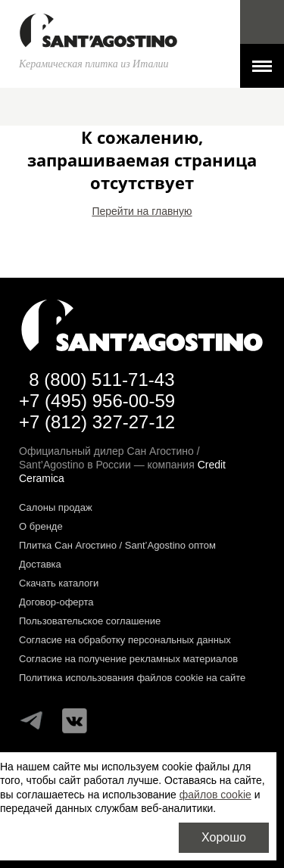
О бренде (41, 526)
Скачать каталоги (59, 583)
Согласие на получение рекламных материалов (128, 659)
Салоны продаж (56, 507)
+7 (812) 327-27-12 (97, 422)
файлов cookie (215, 795)
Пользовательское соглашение (90, 621)
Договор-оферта (56, 602)
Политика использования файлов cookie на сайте (132, 678)
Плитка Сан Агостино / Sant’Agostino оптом (117, 545)
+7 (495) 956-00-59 (97, 401)
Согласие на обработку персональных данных (125, 640)
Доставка (40, 564)
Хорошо (224, 837)
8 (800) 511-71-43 (101, 380)
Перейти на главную (142, 211)
